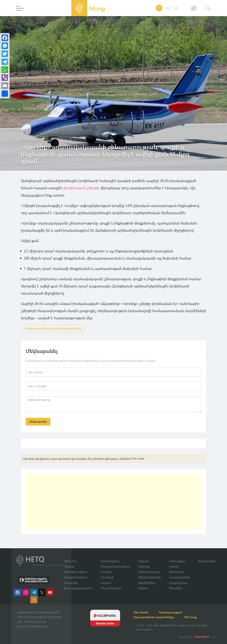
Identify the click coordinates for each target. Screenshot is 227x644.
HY (159, 8)
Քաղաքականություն (78, 588)
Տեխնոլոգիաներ (150, 577)
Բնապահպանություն (115, 566)
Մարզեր (106, 572)
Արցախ (144, 561)
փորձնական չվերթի (81, 188)
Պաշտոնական (111, 588)
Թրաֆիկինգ (147, 582)
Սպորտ (106, 582)
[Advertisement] (113, 502)
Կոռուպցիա (177, 561)
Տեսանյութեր (207, 561)
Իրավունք (71, 582)
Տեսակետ (176, 588)
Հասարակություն (76, 577)
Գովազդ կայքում (175, 612)
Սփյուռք (144, 566)
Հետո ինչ (70, 561)
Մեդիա (143, 588)
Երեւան (174, 566)
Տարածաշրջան (149, 572)
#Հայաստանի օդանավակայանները (53, 328)
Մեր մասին (144, 612)
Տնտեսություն (110, 561)
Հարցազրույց (178, 582)
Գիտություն (177, 572)
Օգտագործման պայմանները (156, 617)
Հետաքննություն (76, 572)
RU (168, 8)
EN (176, 8)
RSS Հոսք (195, 617)
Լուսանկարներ (179, 577)
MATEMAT (203, 637)
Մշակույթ (107, 577)
